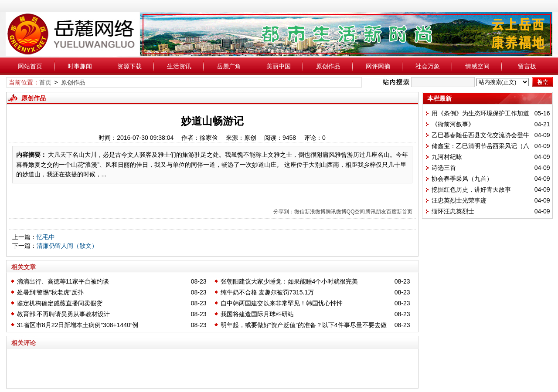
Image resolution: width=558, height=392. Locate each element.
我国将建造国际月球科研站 (257, 314)
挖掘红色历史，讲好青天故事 (471, 189)
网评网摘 (378, 66)
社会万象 (428, 66)
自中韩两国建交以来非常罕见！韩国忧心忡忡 (282, 303)
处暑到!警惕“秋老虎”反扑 (50, 292)
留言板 (527, 66)
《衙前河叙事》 (453, 124)
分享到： (284, 212)
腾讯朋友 (376, 212)
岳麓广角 (229, 66)
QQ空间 (356, 212)
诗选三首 (444, 168)
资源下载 (129, 66)
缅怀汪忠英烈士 (453, 211)
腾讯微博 (336, 212)
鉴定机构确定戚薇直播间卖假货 (60, 303)
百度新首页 (399, 212)
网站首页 (30, 66)
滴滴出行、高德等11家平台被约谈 (63, 281)
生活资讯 (179, 66)
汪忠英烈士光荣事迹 (459, 200)
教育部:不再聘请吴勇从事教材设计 (64, 314)
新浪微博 (315, 212)
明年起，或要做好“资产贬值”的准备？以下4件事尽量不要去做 (304, 325)
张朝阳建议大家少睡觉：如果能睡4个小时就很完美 (289, 281)
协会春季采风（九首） (462, 179)
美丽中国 (279, 66)
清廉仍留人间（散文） (67, 246)
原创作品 (328, 66)
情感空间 (477, 66)
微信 (299, 212)
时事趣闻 (80, 66)
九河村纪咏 (447, 157)
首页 (45, 82)
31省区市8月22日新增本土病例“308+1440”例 (78, 325)
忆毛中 (46, 237)
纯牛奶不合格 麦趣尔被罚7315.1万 (267, 292)
